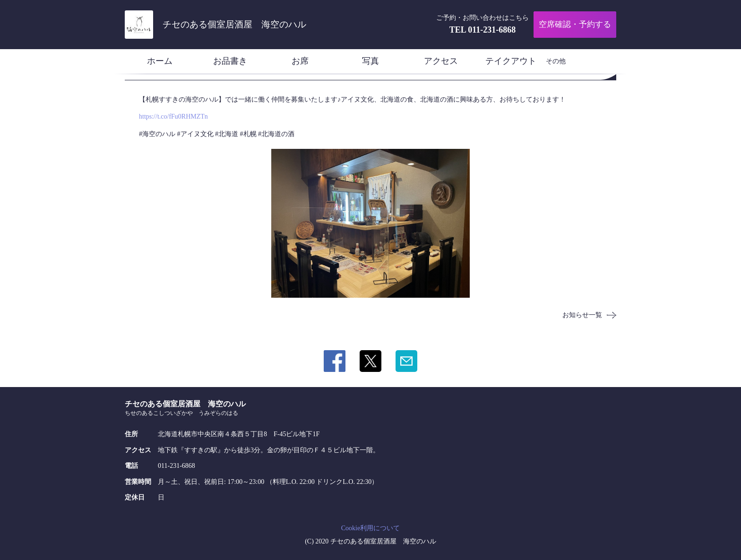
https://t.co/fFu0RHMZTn (173, 116)
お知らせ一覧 (582, 315)
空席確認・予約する (575, 24)
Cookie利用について (370, 528)
